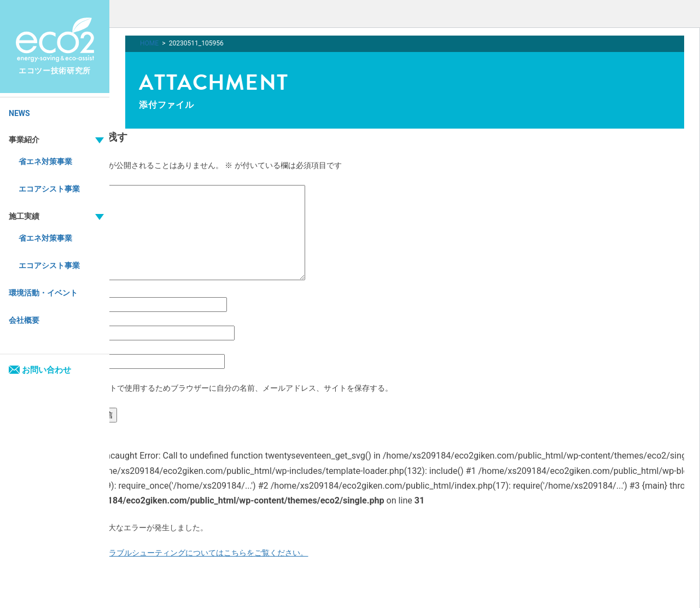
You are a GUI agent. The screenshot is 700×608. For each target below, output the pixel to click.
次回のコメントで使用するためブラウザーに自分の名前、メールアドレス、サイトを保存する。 (228, 388)
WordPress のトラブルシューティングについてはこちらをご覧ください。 (182, 553)
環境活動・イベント (43, 293)
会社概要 (24, 320)
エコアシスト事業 (49, 189)
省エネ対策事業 (45, 161)
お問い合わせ (40, 370)
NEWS (19, 113)
